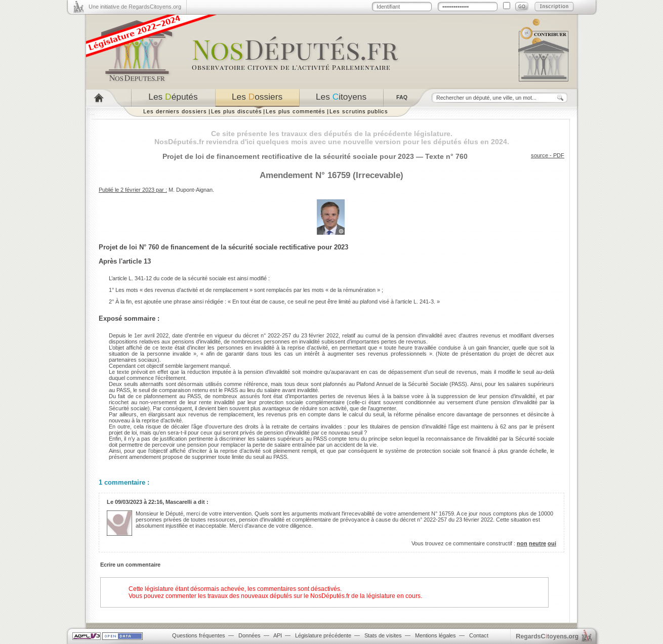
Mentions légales (436, 635)
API (278, 635)
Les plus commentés (296, 111)
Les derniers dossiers (175, 111)
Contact (479, 635)
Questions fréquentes (199, 635)
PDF (559, 155)
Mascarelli (179, 502)
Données (250, 635)
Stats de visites (383, 635)
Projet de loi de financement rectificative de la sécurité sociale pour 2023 (288, 156)
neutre (537, 543)
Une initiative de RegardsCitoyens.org (135, 7)
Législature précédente (323, 635)
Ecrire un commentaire (130, 565)
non (522, 543)
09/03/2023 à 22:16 (139, 502)
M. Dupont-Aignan (191, 190)
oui (552, 543)
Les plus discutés (237, 111)
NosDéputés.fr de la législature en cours (365, 596)
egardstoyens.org (547, 636)
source (540, 155)
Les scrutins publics (359, 111)
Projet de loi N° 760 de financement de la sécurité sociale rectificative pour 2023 (223, 247)
